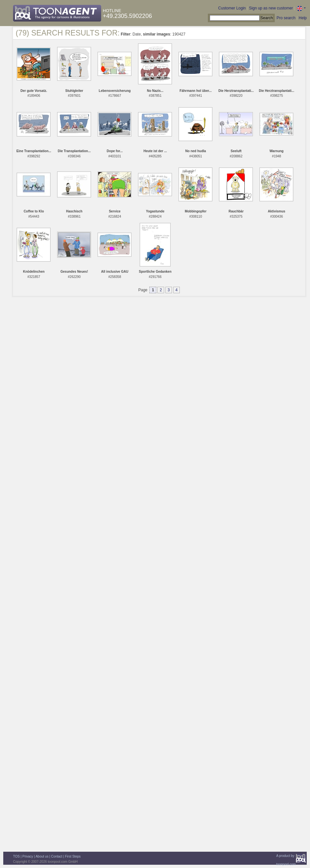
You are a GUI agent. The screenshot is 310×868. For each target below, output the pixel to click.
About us (42, 856)
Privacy (28, 856)
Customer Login (232, 8)
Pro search (286, 18)
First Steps (73, 856)
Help (303, 18)
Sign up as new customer (271, 8)
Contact (57, 856)
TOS (16, 856)
